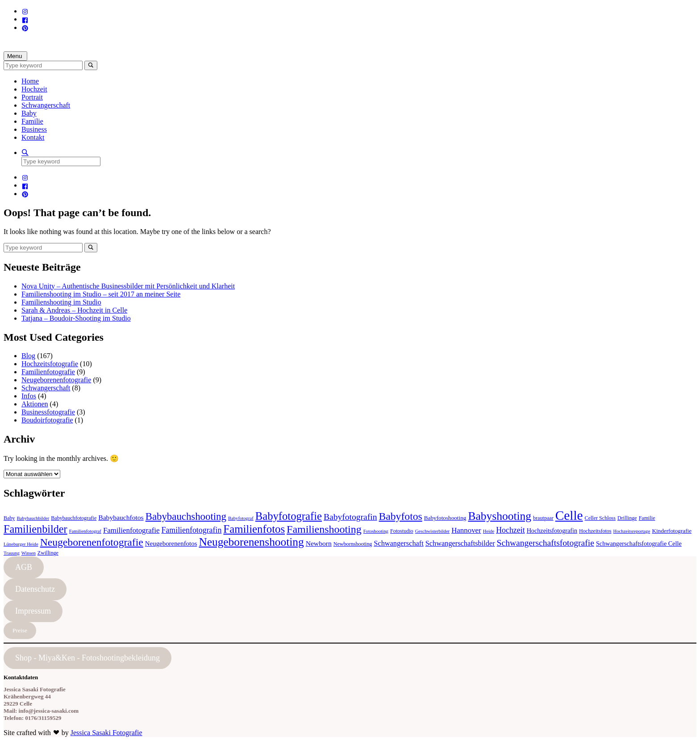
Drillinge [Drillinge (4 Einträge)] (627, 518)
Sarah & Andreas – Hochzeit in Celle (74, 310)
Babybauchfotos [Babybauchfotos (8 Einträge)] (121, 517)
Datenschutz (35, 589)
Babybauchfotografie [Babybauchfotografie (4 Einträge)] (74, 518)
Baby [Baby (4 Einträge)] (9, 518)
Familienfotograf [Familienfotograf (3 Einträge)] (85, 531)
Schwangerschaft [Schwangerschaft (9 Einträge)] (398, 543)
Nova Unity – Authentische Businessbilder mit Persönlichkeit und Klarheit (128, 286)
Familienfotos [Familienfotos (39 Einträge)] (254, 529)
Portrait (32, 97)
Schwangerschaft (46, 105)
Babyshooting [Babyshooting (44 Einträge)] (500, 516)
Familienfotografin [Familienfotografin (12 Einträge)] (191, 530)
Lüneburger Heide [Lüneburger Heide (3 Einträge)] (21, 544)
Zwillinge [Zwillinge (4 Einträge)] (48, 553)
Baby (29, 113)
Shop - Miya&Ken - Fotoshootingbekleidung (87, 658)
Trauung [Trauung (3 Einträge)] (12, 553)
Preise (20, 630)
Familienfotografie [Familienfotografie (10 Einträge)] (131, 530)
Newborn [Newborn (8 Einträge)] (319, 543)
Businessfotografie (48, 412)
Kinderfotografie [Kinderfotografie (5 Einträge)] (672, 531)
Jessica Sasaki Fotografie (106, 733)
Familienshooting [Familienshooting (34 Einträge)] (324, 529)
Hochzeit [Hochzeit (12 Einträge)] (510, 530)
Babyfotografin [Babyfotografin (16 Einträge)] (350, 517)
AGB (24, 567)
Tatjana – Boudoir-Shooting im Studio (76, 318)
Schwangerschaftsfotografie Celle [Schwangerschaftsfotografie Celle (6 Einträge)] (639, 543)
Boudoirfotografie (47, 420)
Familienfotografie (48, 372)
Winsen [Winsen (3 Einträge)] (29, 553)
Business (34, 129)
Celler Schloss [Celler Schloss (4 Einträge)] (600, 518)
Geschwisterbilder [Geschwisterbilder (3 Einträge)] (433, 531)
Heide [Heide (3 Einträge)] (489, 531)
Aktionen (35, 404)
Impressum (33, 611)
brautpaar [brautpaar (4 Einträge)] (543, 518)
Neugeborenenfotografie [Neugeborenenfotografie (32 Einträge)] (92, 542)
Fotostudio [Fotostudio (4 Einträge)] (402, 531)
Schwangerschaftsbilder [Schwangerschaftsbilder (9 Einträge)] (460, 543)
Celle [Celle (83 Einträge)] (569, 515)
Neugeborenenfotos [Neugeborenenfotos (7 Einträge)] (171, 543)
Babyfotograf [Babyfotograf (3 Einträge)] (241, 518)
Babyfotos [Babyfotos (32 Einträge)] (401, 516)
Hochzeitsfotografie (50, 364)
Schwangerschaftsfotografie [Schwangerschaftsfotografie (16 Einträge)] (546, 543)
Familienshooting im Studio (61, 302)
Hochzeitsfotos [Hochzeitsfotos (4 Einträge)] (595, 531)
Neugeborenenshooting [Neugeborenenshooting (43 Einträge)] (251, 542)
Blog (28, 356)
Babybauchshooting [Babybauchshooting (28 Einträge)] (186, 516)
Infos (29, 396)
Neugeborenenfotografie (56, 380)
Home (30, 81)
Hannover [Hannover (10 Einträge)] (466, 530)
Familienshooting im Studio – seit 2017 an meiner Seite (101, 294)
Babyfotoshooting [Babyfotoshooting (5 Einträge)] (445, 518)
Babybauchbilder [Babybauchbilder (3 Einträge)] (33, 518)
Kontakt (33, 137)
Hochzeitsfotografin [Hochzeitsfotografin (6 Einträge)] (552, 531)
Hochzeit (34, 89)
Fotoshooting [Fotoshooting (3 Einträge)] (376, 531)
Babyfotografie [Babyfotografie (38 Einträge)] (289, 516)
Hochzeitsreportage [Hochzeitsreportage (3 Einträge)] (632, 531)
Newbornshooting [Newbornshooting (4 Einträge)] (353, 544)
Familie (32, 121)
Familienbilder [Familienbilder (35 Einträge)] (35, 529)
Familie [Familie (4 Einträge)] (647, 518)
